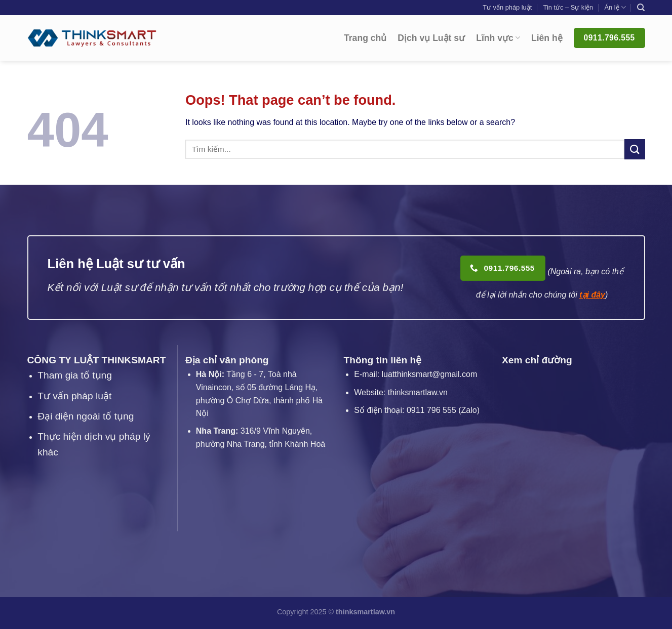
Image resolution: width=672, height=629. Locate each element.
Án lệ (615, 7)
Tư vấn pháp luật (507, 7)
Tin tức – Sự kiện (568, 7)
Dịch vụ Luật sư (431, 38)
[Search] (641, 8)
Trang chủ (365, 38)
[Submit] (635, 149)
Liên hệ (547, 38)
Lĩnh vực (498, 38)
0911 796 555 (431, 410)
